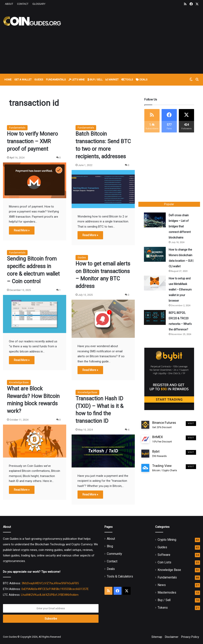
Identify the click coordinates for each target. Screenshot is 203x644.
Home (8, 80)
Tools (127, 80)
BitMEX (162, 440)
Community (114, 554)
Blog (110, 546)
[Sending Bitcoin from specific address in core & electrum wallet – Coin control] (35, 314)
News (162, 585)
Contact (23, 4)
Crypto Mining (167, 540)
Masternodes (167, 592)
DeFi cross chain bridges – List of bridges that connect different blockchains (180, 227)
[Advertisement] (137, 40)
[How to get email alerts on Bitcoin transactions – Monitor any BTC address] (103, 319)
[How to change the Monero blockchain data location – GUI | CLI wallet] (155, 255)
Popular (169, 204)
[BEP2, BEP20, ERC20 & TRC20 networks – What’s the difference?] (155, 318)
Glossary (39, 4)
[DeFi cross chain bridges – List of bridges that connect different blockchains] (155, 220)
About (9, 4)
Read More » (22, 230)
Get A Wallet (23, 80)
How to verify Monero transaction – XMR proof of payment (32, 141)
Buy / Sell (95, 80)
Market (112, 80)
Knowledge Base (19, 382)
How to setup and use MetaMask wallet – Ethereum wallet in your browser (181, 290)
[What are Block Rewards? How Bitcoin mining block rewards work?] (35, 441)
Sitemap (157, 637)
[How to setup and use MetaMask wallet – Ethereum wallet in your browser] (155, 283)
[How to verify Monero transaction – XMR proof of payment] (35, 180)
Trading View (165, 469)
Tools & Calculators (120, 576)
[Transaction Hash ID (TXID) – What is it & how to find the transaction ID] (103, 451)
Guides (39, 80)
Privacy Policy (190, 637)
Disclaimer (172, 637)
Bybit (159, 454)
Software (164, 555)
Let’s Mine (77, 80)
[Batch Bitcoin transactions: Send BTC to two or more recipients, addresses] (103, 189)
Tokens (163, 608)
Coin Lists (164, 562)
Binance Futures (164, 426)
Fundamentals (56, 80)
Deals (142, 80)
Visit (191, 424)
